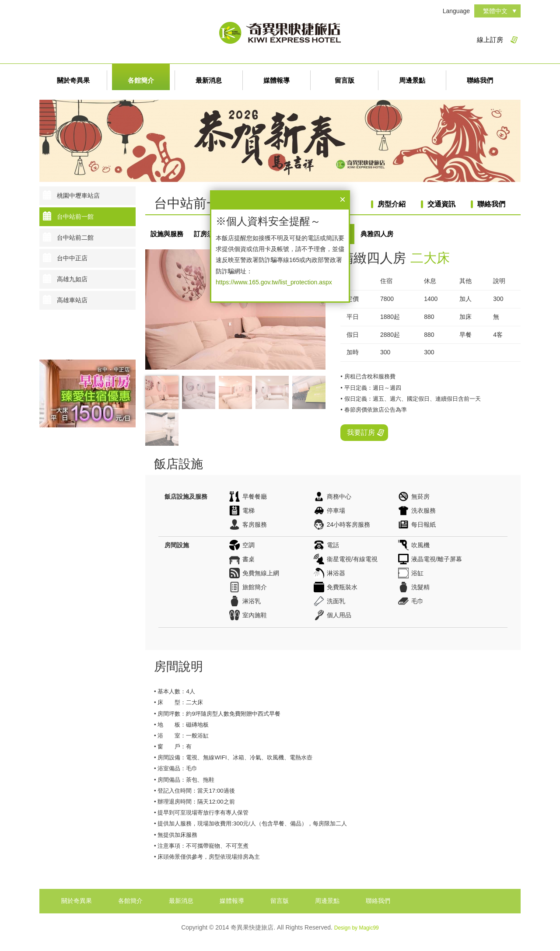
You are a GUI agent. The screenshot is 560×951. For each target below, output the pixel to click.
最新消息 (209, 80)
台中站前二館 (75, 238)
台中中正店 (72, 258)
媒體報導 (276, 80)
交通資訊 (441, 204)
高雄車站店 (72, 300)
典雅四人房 (377, 234)
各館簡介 (141, 80)
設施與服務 (167, 234)
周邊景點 (412, 80)
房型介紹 (392, 204)
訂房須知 (207, 234)
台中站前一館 (75, 217)
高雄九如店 (72, 279)
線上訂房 (490, 40)
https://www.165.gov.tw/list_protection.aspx (274, 282)
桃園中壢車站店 (78, 196)
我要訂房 (361, 432)
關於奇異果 (73, 80)
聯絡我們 (480, 80)
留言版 (345, 80)
